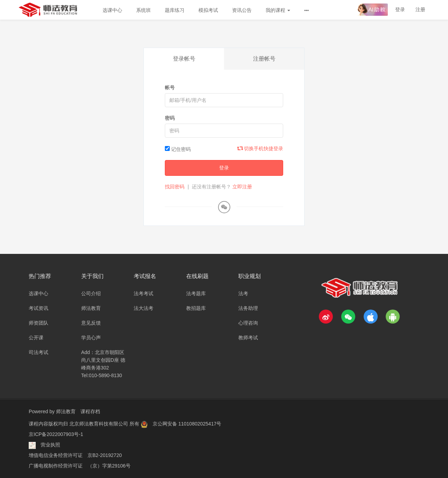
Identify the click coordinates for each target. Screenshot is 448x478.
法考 (243, 293)
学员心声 (91, 338)
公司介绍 (91, 293)
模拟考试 (208, 10)
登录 (400, 9)
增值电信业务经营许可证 (56, 455)
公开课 (36, 338)
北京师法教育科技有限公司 (99, 424)
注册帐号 (264, 59)
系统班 (143, 10)
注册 (420, 9)
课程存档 (90, 411)
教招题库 (196, 308)
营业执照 (50, 445)
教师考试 (248, 338)
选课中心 (112, 10)
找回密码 (175, 187)
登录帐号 (184, 59)
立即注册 (242, 187)
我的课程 (278, 10)
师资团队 (38, 323)
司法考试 (38, 352)
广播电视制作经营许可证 (56, 466)
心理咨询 (248, 323)
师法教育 (91, 308)
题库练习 (175, 10)
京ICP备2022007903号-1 (56, 434)
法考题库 (196, 293)
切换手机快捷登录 (260, 148)
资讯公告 (242, 10)
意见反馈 (91, 323)
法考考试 (143, 293)
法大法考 (143, 308)
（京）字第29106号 (109, 466)
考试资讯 (38, 308)
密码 (170, 118)
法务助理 (248, 308)
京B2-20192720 (105, 455)
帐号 (170, 88)
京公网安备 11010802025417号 (187, 424)
